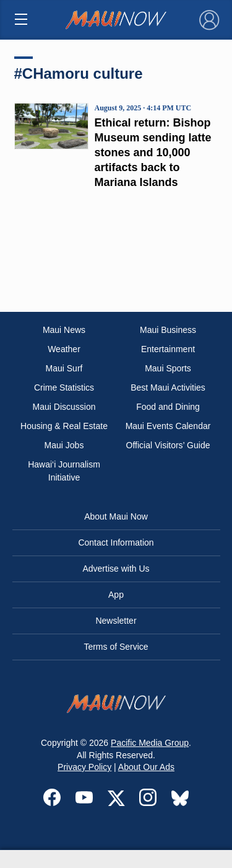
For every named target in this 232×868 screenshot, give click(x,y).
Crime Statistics (64, 387)
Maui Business (168, 330)
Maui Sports (168, 368)
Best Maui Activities (168, 387)
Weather (64, 349)
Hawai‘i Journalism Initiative (64, 471)
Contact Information (116, 542)
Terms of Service (116, 647)
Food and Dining (168, 407)
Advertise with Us (116, 569)
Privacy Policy (84, 767)
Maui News (64, 330)
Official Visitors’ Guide (168, 445)
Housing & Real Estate (64, 426)
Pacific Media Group (150, 743)
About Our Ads (146, 767)
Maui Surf (64, 368)
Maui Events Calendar (168, 426)
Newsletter (116, 621)
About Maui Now (116, 516)
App (116, 595)
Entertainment (168, 349)
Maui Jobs (64, 445)
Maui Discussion (64, 407)
